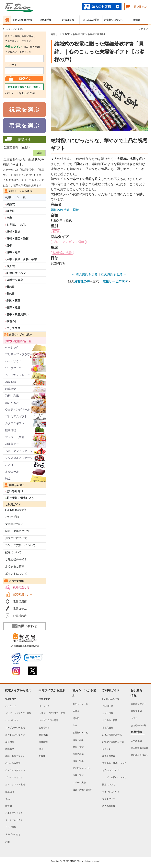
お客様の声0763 (96, 34)
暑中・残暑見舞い (17, 314)
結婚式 (11, 204)
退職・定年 (13, 252)
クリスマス (13, 328)
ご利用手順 (45, 20)
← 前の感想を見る (85, 274)
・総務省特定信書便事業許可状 (24, 646)
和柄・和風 (12, 396)
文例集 (136, 20)
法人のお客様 (101, 7)
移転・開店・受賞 (17, 239)
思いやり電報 (15, 491)
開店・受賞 (78, 747)
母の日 (11, 287)
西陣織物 (11, 389)
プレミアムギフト (16, 416)
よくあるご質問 (91, 20)
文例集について (15, 524)
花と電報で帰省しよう (20, 498)
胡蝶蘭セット (13, 444)
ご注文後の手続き (16, 559)
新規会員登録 (109, 756)
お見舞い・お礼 (16, 225)
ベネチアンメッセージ (19, 451)
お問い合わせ (24, 626)
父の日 (11, 294)
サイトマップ (109, 799)
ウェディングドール (17, 409)
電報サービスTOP (60, 34)
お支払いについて (114, 20)
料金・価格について (17, 531)
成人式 (11, 266)
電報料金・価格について (114, 763)
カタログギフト (15, 423)
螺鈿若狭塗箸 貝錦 (65, 210)
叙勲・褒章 (13, 301)
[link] (33, 658)
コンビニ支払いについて (20, 545)
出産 (9, 218)
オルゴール (12, 472)
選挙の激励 (78, 754)
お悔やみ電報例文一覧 (113, 742)
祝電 (56, 231)
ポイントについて (16, 574)
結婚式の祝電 (62, 253)
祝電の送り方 (21, 587)
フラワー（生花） (16, 437)
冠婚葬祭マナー (23, 594)
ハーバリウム (13, 361)
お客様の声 (20, 616)
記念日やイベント (17, 273)
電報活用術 (20, 602)
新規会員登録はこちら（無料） (24, 87)
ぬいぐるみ (12, 403)
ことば (9, 465)
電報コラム (20, 609)
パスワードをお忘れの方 (20, 93)
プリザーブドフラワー (19, 354)
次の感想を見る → (114, 274)
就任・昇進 (13, 232)
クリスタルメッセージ (19, 458)
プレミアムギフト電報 (69, 242)
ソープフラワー (15, 368)
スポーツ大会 (15, 280)
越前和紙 (11, 382)
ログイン (143, 29)
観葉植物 (11, 430)
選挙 (9, 245)
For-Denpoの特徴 (23, 20)
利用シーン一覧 (15, 197)
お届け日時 (68, 20)
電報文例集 (108, 728)
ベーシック (12, 347)
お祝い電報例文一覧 (112, 735)
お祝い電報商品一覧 (18, 341)
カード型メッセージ (17, 375)
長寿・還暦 (13, 307)
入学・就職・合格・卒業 (22, 259)
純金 (8, 478)
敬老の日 (12, 321)
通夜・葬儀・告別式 (82, 790)
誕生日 (11, 211)
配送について (13, 552)
